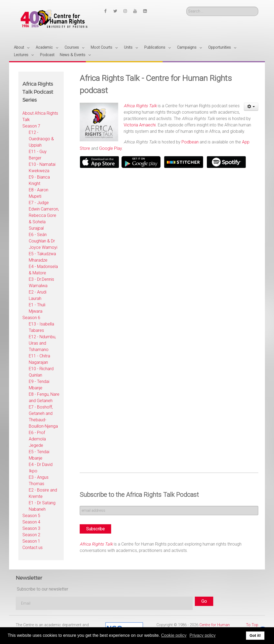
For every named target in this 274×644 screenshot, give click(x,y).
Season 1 (31, 541)
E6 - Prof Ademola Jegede (37, 439)
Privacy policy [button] (203, 635)
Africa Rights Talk (96, 544)
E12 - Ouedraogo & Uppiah (41, 139)
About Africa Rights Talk (40, 116)
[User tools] (251, 107)
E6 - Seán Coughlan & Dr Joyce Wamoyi (43, 241)
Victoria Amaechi (140, 125)
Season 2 (31, 535)
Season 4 (31, 522)
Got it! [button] (255, 635)
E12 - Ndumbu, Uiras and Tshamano (42, 343)
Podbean (190, 142)
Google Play (110, 148)
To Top (252, 625)
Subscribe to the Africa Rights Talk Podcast (139, 495)
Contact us (33, 548)
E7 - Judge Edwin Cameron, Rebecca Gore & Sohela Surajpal (44, 215)
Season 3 (31, 528)
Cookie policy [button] (174, 635)
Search (186, 7)
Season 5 (31, 516)
